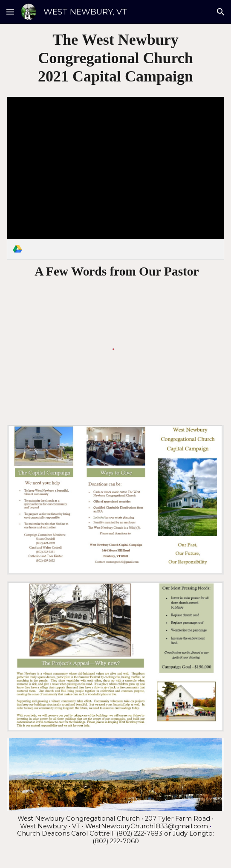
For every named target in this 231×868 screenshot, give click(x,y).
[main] (116, 58)
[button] (10, 12)
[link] (116, 178)
